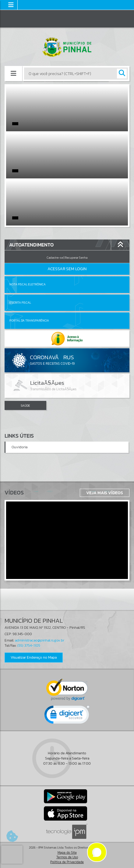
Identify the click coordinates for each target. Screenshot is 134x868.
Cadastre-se (55, 258)
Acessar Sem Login (67, 269)
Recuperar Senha (76, 258)
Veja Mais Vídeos (105, 493)
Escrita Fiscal (20, 303)
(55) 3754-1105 (29, 646)
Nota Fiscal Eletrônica (28, 284)
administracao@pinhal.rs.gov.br (40, 640)
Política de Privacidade (67, 862)
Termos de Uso (67, 857)
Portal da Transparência (29, 320)
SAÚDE (25, 406)
